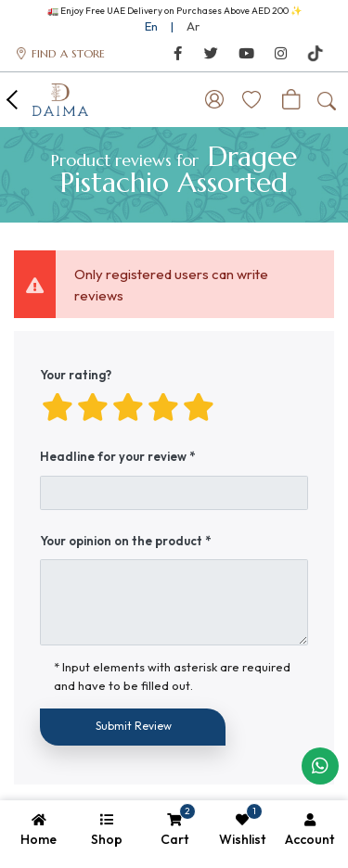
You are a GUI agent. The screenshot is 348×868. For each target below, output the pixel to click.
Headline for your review (113, 456)
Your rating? (76, 375)
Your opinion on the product (121, 541)
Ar (193, 26)
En (151, 26)
